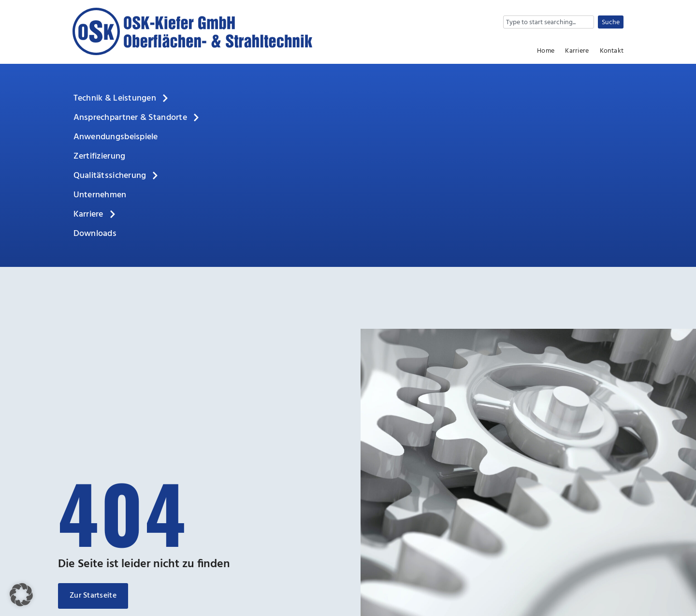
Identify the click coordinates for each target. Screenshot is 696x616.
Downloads (95, 234)
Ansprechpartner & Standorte (137, 118)
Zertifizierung (100, 156)
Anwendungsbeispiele (116, 137)
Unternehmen (100, 195)
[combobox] (549, 22)
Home (546, 51)
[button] (21, 595)
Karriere (577, 51)
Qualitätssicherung (117, 176)
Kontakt (612, 51)
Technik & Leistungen (122, 99)
